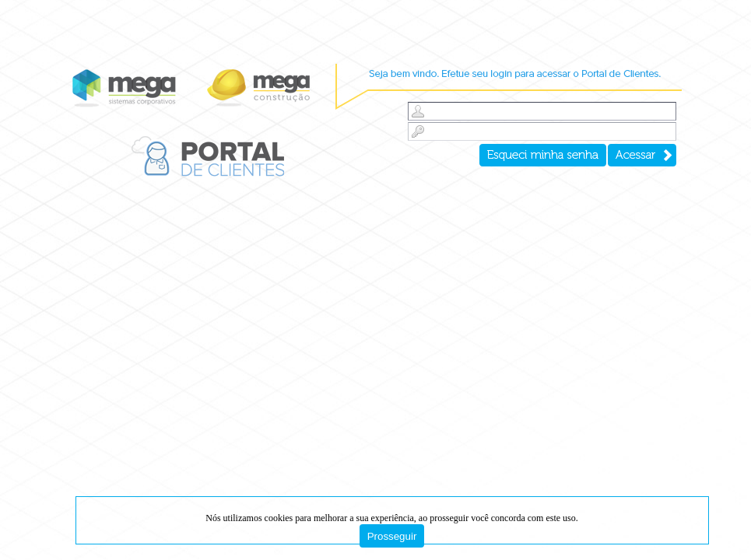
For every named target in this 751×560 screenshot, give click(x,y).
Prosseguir (392, 536)
